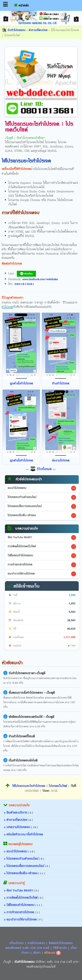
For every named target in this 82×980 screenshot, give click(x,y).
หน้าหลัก (21, 5)
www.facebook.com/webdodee (40, 279)
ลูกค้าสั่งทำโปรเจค (21, 384)
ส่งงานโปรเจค (61, 461)
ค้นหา (37, 953)
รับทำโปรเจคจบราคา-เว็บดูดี (27, 673)
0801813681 (24, 284)
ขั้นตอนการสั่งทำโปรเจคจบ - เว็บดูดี (32, 693)
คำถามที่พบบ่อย (38, 30)
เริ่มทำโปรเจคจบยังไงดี (23, 761)
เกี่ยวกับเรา (17, 943)
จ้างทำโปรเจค (61, 384)
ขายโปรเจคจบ (37, 943)
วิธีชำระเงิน (60, 948)
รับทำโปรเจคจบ (14, 30)
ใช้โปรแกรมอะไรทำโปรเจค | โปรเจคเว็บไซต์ (36, 786)
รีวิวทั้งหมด (41, 469)
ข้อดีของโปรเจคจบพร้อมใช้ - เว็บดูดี (31, 717)
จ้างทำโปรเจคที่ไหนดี (22, 737)
